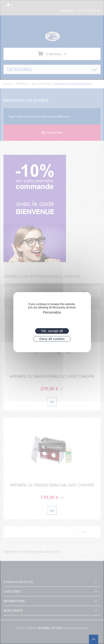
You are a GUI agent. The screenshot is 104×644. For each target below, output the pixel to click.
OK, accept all (52, 331)
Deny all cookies (52, 339)
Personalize (52, 312)
